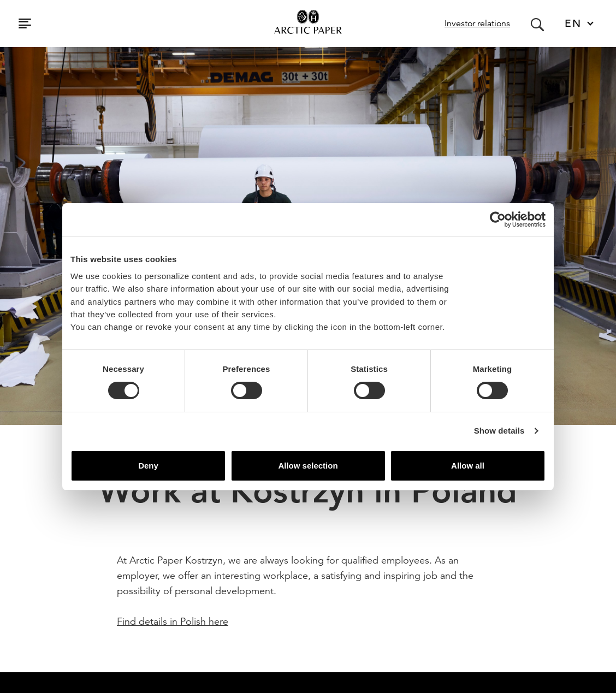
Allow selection (308, 466)
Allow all (468, 466)
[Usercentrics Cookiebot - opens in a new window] (498, 220)
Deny (148, 466)
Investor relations (477, 23)
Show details (499, 431)
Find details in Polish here (173, 621)
